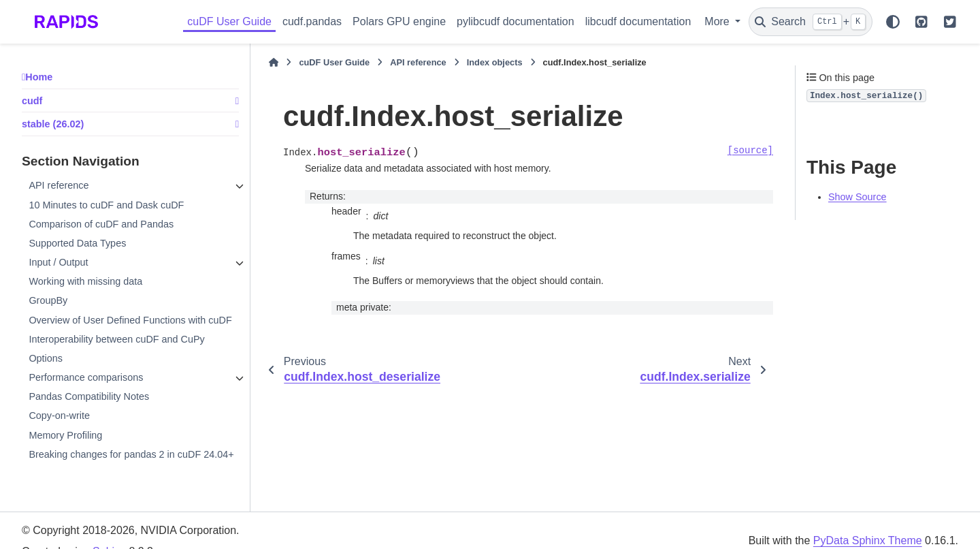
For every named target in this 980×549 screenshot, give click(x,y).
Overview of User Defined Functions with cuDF (130, 320)
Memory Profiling (65, 435)
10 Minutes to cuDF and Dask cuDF (106, 205)
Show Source (857, 197)
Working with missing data (85, 281)
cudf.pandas (312, 21)
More (718, 21)
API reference (59, 185)
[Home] (274, 63)
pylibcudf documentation (516, 21)
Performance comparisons (86, 377)
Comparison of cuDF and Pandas (101, 224)
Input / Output (58, 262)
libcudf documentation (638, 21)
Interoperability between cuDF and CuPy (116, 339)
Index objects (495, 62)
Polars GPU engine (399, 21)
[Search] (811, 22)
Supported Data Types (77, 243)
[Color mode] (893, 22)
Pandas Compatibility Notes (89, 396)
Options (46, 358)
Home (39, 77)
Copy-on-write (59, 415)
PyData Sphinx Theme (868, 540)
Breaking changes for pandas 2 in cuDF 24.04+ (131, 454)
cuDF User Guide (229, 21)
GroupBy (48, 300)
